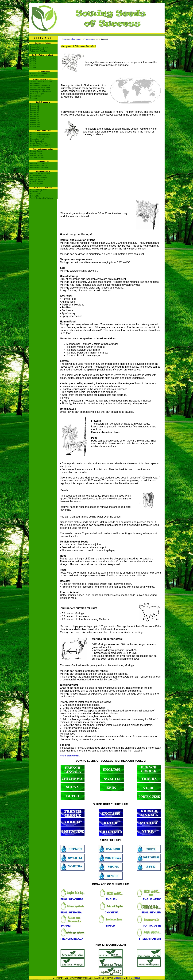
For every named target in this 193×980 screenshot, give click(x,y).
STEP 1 (33, 57)
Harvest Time (36, 96)
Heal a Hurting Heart (39, 190)
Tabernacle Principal (39, 51)
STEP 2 (33, 59)
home (64, 39)
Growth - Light (36, 153)
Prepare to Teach (37, 49)
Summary (34, 98)
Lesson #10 (35, 123)
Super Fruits (36, 133)
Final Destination (37, 141)
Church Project (37, 182)
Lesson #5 (35, 112)
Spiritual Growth (37, 157)
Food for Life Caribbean (40, 163)
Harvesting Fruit (37, 139)
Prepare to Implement (39, 47)
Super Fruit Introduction (40, 135)
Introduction (35, 45)
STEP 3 (33, 61)
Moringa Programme (39, 177)
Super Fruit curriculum (40, 137)
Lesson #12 (35, 127)
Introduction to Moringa (40, 85)
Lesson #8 (35, 118)
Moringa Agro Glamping (40, 173)
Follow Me (35, 196)
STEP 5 (33, 65)
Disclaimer (119, 978)
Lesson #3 (35, 108)
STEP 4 (33, 63)
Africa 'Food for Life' (39, 143)
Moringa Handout (38, 180)
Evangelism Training (39, 73)
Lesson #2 (35, 106)
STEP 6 (33, 67)
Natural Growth (37, 151)
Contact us (136, 978)
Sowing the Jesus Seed (40, 88)
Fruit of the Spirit (37, 94)
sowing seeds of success (81, 39)
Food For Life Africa (39, 165)
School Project (37, 184)
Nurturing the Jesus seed (41, 92)
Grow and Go (36, 192)
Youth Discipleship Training (42, 198)
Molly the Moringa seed (40, 90)
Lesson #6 (35, 114)
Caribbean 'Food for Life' (41, 145)
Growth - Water (37, 155)
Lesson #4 (35, 110)
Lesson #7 (35, 116)
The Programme (37, 75)
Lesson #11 (35, 125)
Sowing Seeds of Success (41, 81)
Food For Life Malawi (39, 167)
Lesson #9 (35, 120)
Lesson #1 (35, 104)
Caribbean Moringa (38, 175)
